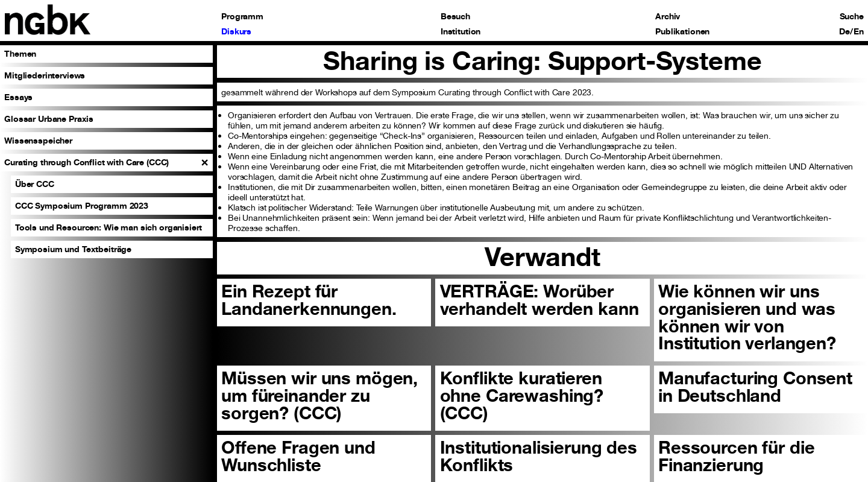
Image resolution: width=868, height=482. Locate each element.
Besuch (455, 16)
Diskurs (236, 31)
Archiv (668, 16)
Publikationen (682, 31)
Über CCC (35, 184)
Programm (242, 16)
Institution (461, 31)
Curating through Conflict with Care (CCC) (86, 162)
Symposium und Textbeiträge (73, 249)
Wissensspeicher (38, 140)
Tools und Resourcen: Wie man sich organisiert (109, 227)
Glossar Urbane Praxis (49, 119)
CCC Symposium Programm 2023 (82, 205)
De (844, 31)
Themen (20, 53)
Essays (18, 97)
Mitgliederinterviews (45, 75)
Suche (852, 16)
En (859, 31)
